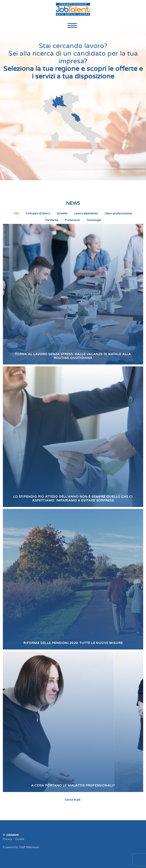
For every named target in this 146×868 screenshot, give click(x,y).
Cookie (20, 839)
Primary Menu (72, 26)
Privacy (7, 839)
